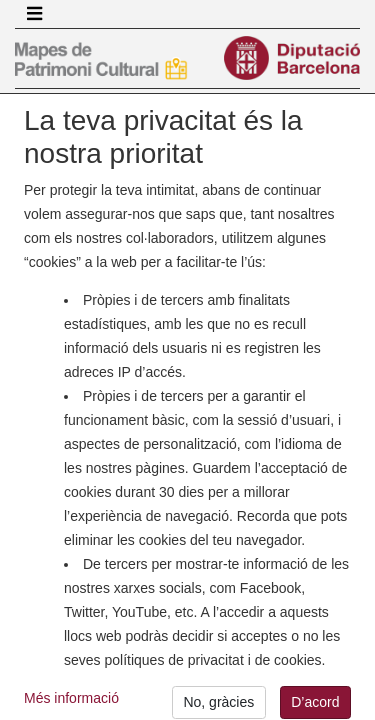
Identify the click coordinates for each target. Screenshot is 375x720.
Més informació (71, 704)
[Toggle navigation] (34, 14)
